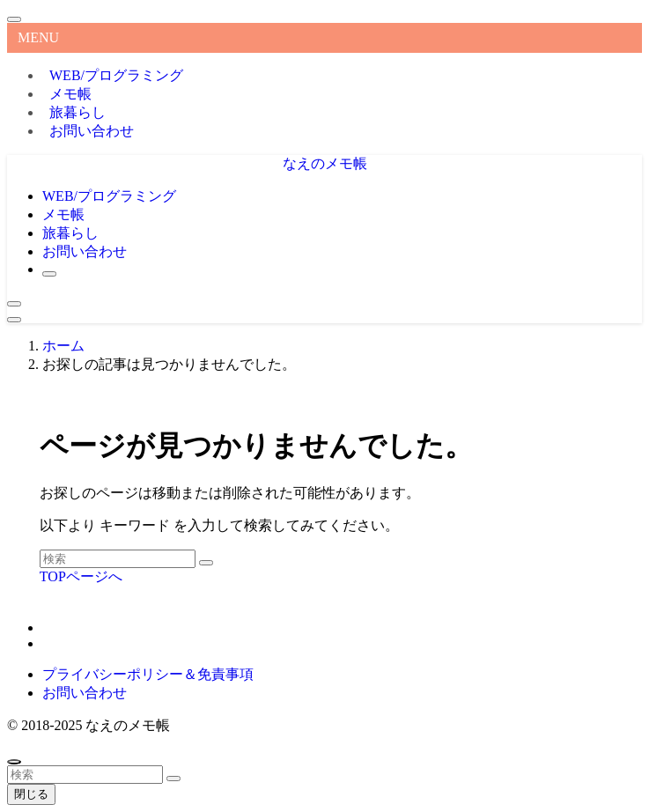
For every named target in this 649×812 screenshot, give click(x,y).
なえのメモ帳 (325, 163)
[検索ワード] (118, 559)
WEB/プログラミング (116, 75)
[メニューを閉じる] (14, 19)
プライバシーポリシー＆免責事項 (148, 674)
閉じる (31, 794)
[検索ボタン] (49, 274)
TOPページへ (81, 576)
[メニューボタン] (14, 320)
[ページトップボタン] (14, 762)
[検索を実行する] (206, 563)
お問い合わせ (92, 131)
